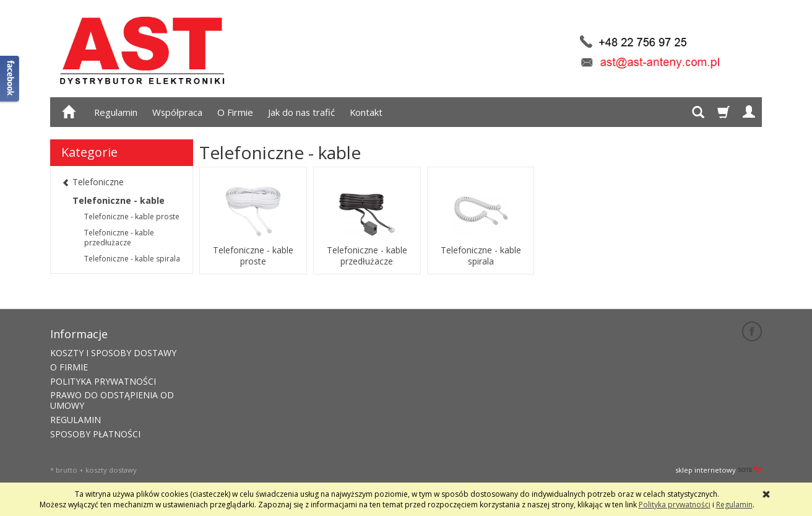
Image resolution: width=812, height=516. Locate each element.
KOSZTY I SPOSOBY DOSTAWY (113, 353)
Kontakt (366, 112)
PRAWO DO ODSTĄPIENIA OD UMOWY (112, 400)
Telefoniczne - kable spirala (481, 256)
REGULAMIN (76, 420)
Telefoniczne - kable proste (253, 256)
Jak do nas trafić (301, 112)
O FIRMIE (69, 367)
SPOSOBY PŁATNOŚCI (95, 434)
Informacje (79, 334)
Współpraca (177, 112)
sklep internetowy (719, 470)
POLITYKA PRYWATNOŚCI (103, 381)
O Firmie (235, 112)
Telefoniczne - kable (119, 200)
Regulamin (116, 112)
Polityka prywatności (675, 505)
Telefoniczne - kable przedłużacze (367, 256)
